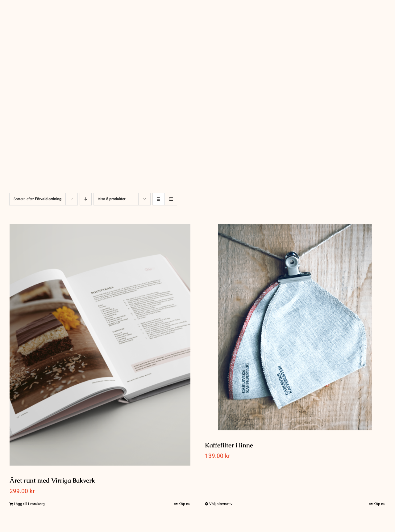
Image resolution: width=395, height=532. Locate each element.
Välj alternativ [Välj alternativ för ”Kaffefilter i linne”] (221, 504)
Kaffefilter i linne (229, 445)
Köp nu (184, 504)
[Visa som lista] (171, 199)
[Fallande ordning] (86, 199)
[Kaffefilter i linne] (295, 327)
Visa (112, 199)
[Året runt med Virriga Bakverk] (100, 345)
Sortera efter (37, 199)
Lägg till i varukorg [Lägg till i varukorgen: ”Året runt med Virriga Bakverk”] (29, 504)
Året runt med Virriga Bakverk (52, 480)
